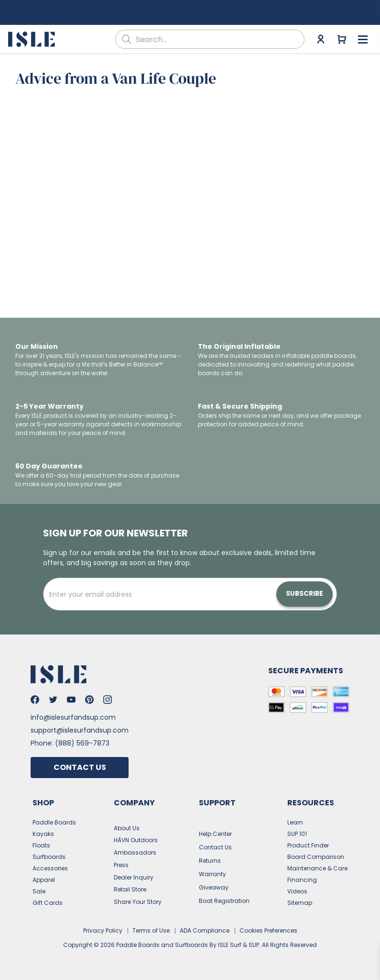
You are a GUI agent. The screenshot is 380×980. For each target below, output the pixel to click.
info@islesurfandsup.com (73, 717)
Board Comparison (316, 857)
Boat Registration (224, 901)
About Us (127, 828)
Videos (297, 891)
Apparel (44, 880)
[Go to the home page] (33, 39)
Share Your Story (138, 902)
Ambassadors (135, 852)
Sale (39, 891)
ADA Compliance (205, 930)
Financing (302, 880)
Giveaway (214, 887)
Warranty (212, 874)
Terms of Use (151, 930)
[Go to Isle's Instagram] (108, 700)
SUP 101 (297, 834)
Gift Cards (48, 903)
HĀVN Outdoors (136, 840)
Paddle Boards (54, 822)
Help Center (215, 834)
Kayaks (43, 834)
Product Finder (308, 845)
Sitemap (300, 903)
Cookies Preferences (268, 930)
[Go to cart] (342, 39)
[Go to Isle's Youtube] (71, 700)
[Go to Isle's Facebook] (35, 700)
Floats (41, 845)
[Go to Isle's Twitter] (53, 700)
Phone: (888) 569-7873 (70, 743)
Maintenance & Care (317, 868)
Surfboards (49, 857)
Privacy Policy (103, 930)
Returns (210, 861)
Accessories (50, 868)
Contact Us (80, 767)
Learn (295, 822)
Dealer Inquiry (134, 877)
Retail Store (130, 889)
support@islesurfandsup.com (80, 730)
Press (121, 865)
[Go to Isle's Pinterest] (89, 700)
